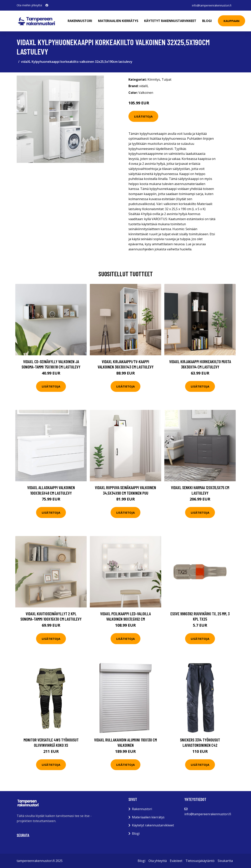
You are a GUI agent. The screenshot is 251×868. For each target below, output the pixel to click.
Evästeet (176, 861)
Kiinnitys (154, 79)
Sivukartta (225, 861)
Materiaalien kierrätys (118, 21)
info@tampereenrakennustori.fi (211, 5)
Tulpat (166, 79)
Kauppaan (232, 21)
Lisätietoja (143, 116)
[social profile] (47, 5)
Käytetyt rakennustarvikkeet (170, 21)
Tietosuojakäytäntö (200, 861)
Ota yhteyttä (158, 861)
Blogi (207, 21)
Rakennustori (80, 21)
